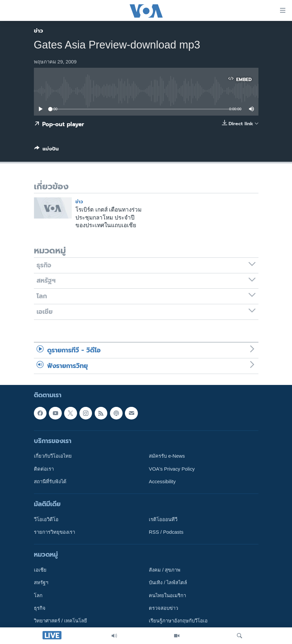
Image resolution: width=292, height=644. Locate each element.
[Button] (47, 150)
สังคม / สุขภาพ (165, 570)
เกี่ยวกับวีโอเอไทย (53, 456)
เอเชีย (40, 570)
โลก (38, 595)
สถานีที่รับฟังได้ (50, 482)
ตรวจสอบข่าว (163, 608)
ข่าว (39, 31)
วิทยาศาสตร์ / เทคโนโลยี (60, 621)
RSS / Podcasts (166, 532)
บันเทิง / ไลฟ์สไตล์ (168, 583)
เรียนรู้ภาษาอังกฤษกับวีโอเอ (178, 621)
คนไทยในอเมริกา (167, 595)
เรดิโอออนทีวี (163, 519)
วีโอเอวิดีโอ (46, 519)
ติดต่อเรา (44, 469)
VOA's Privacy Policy (172, 469)
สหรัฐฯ (41, 583)
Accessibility (162, 482)
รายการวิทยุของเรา (54, 532)
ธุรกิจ (40, 608)
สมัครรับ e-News (167, 456)
